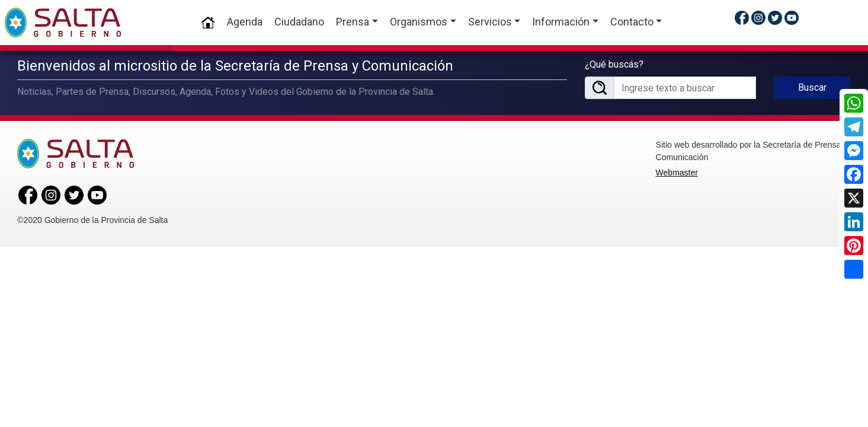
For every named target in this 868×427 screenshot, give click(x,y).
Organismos (419, 22)
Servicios (489, 22)
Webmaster (677, 171)
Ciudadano (299, 22)
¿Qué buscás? (614, 63)
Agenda (245, 22)
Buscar (812, 86)
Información (561, 22)
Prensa (353, 22)
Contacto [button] (632, 22)
